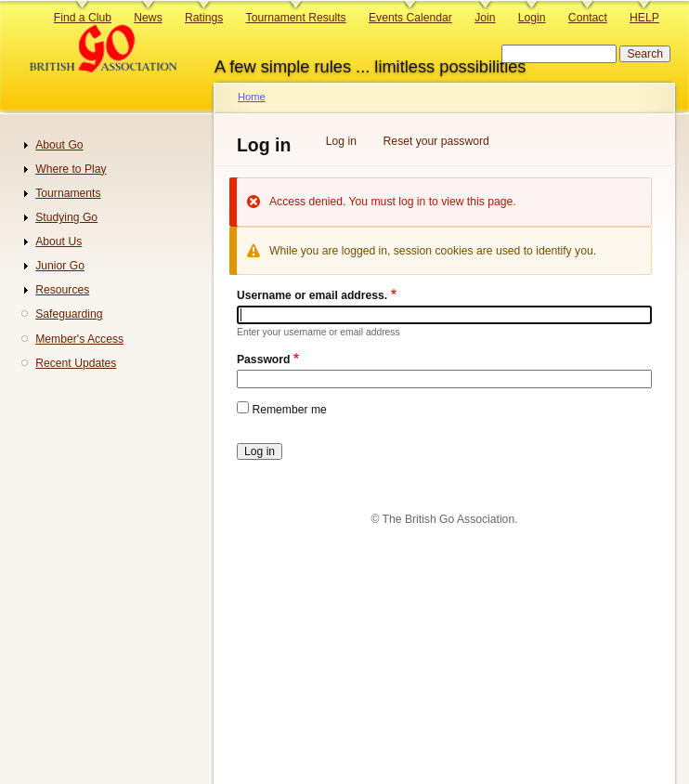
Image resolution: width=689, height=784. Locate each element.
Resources (62, 290)
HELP (644, 18)
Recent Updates (76, 363)
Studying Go (66, 217)
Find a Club (83, 18)
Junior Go (60, 266)
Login (532, 18)
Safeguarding (69, 314)
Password (263, 359)
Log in (341, 141)
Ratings (204, 18)
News (148, 18)
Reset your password (436, 141)
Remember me (289, 410)
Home (252, 97)
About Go (59, 145)
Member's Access (79, 339)
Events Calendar (410, 18)
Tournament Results (296, 18)
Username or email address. (312, 295)
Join (485, 18)
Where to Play (71, 169)
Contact (588, 18)
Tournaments (68, 193)
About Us (58, 242)
